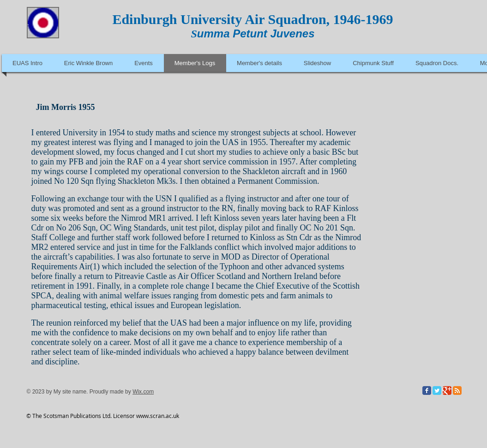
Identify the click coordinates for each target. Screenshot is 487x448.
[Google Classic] (447, 390)
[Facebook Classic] (427, 390)
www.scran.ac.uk (158, 416)
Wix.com (143, 392)
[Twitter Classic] (437, 390)
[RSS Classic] (457, 390)
